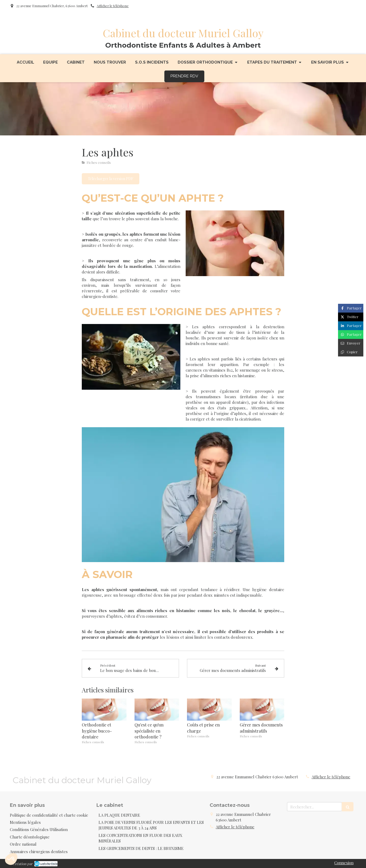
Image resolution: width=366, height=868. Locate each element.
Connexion (344, 863)
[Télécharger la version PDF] (111, 179)
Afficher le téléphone (113, 6)
